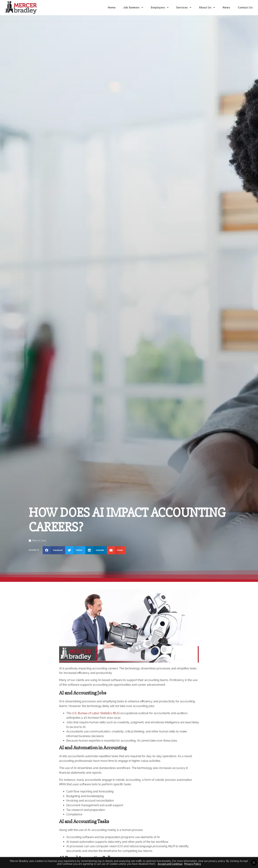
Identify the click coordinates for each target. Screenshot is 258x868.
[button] (54, 556)
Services (184, 8)
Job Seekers (133, 8)
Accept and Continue (170, 864)
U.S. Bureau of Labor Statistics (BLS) (96, 719)
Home (112, 7)
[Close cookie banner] (254, 863)
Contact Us (245, 7)
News (226, 7)
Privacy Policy (193, 864)
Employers (160, 8)
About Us (207, 8)
